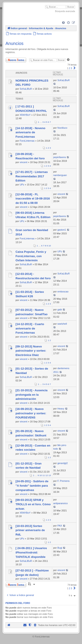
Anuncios (14, 43)
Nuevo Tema (16, 60)
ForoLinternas (27, 141)
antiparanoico (61, 503)
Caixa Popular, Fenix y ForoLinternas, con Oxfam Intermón (31, 256)
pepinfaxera (60, 157)
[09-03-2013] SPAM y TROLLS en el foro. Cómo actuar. (33, 504)
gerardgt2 (62, 463)
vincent (24, 162)
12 (47, 475)
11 (44, 475)
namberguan (60, 175)
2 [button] (70, 68)
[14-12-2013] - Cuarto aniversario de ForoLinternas (30, 328)
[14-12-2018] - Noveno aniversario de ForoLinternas (30, 133)
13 (50, 475)
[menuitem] (63, 23)
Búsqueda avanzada (65, 11)
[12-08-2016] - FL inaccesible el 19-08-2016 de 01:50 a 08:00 (33, 199)
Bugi (60, 548)
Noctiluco (62, 128)
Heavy (61, 409)
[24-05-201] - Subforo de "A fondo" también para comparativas (32, 486)
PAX (60, 526)
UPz (22, 185)
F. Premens (63, 481)
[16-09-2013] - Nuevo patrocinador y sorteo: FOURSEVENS (31, 413)
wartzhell (62, 324)
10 (50, 246)
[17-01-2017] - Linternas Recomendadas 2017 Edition (32, 176)
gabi (60, 310)
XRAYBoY (25, 115)
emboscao (63, 292)
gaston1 (62, 230)
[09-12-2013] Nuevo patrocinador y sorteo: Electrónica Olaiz (31, 351)
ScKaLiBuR (26, 89)
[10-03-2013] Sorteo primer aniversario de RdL (30, 530)
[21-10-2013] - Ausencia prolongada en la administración (31, 395)
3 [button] (72, 68)
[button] (75, 68)
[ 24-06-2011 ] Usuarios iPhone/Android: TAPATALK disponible (31, 552)
